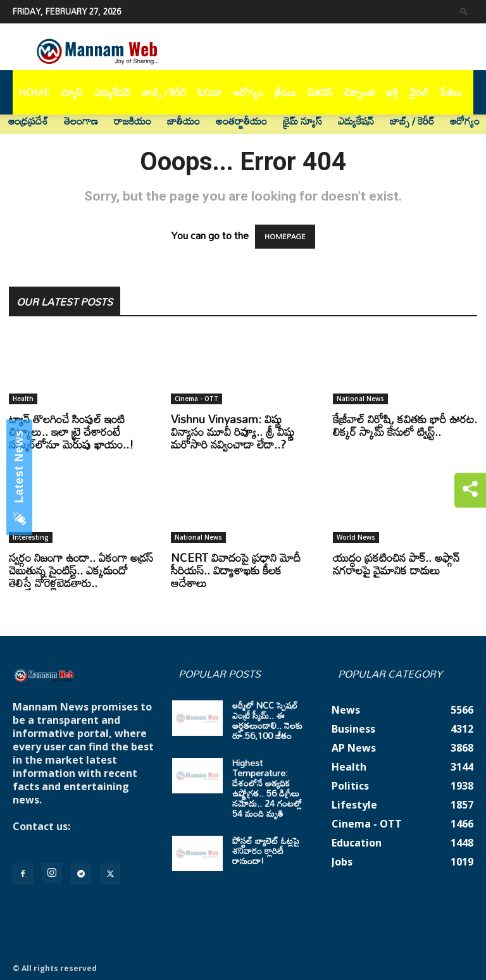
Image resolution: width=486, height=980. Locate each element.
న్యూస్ (72, 92)
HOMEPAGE (285, 237)
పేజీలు (451, 92)
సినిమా (210, 92)
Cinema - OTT (196, 399)
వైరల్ (419, 92)
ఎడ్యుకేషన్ (112, 92)
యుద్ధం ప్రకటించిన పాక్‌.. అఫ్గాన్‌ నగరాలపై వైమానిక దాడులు (396, 564)
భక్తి (392, 92)
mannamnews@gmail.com (80, 840)
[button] (464, 11)
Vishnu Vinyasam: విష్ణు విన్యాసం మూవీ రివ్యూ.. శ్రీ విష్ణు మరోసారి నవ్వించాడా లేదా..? (233, 431)
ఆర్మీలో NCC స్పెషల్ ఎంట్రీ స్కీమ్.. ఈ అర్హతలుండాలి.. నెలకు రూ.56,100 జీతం (267, 720)
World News (356, 537)
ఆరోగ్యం (248, 92)
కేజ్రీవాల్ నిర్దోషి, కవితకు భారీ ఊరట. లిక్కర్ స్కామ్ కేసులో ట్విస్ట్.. (405, 425)
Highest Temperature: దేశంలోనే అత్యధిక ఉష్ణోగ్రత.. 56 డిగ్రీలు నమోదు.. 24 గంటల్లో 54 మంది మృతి (267, 788)
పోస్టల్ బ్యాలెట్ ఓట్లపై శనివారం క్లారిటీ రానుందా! (266, 851)
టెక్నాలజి (359, 92)
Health (23, 399)
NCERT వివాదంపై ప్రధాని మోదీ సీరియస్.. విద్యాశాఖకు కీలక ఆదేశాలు (236, 570)
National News (360, 399)
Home (34, 92)
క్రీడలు (285, 92)
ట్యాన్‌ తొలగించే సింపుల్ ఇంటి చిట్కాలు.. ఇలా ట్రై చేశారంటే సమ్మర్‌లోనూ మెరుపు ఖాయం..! (71, 431)
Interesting (31, 537)
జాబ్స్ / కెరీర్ (164, 92)
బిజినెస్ (320, 92)
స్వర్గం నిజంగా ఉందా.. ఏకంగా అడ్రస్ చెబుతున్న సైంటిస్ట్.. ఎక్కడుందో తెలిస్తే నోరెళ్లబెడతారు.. (81, 570)
